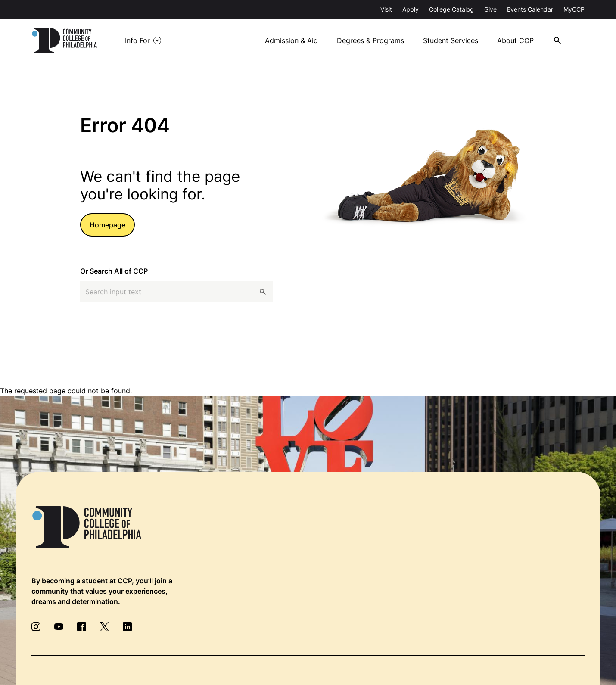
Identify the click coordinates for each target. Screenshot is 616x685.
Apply (411, 9)
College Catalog (451, 9)
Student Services (451, 40)
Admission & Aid (291, 40)
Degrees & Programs (370, 40)
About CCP (515, 40)
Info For (137, 40)
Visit (386, 9)
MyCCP (574, 9)
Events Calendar (530, 9)
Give (490, 9)
